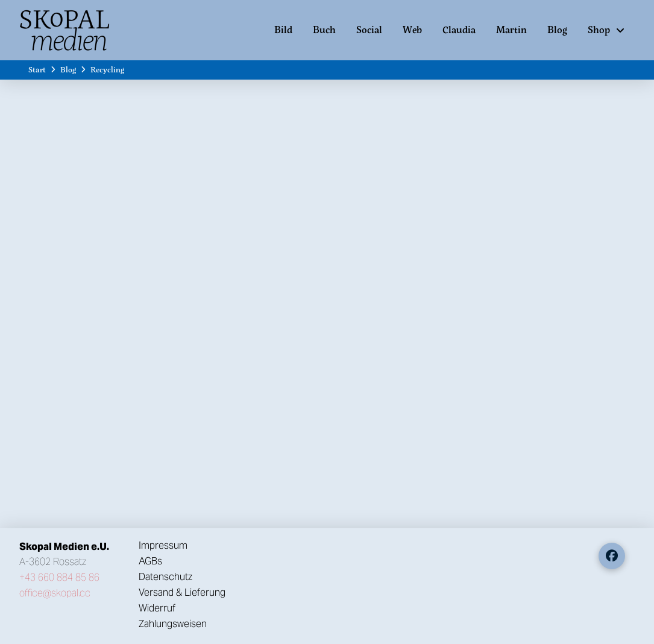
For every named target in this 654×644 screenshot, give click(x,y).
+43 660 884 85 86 (59, 577)
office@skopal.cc (55, 593)
